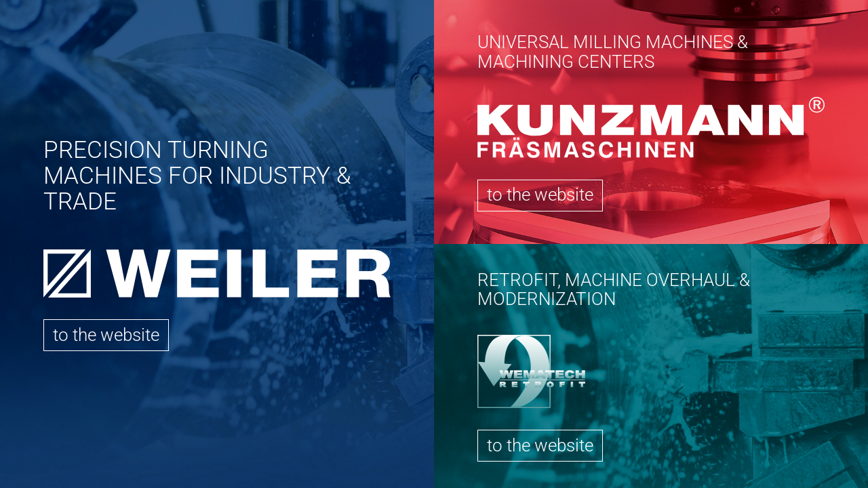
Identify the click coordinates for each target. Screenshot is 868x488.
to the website (106, 335)
